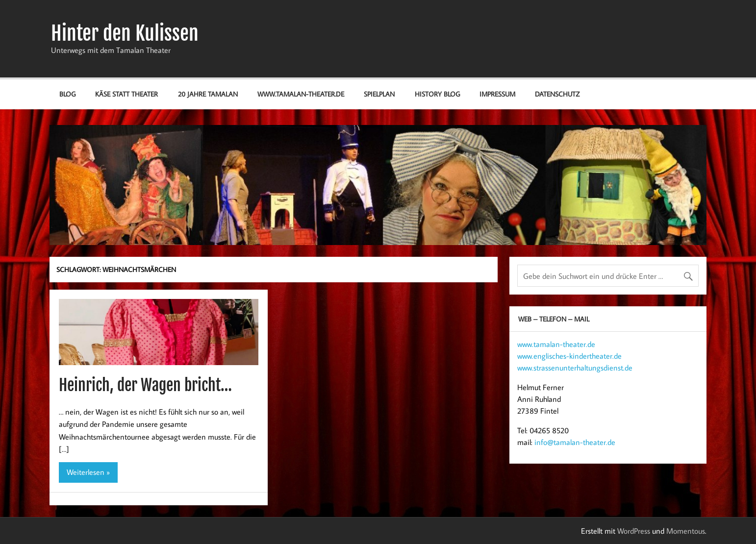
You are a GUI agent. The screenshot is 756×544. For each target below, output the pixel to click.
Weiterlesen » (88, 472)
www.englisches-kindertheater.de (569, 356)
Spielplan (379, 94)
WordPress (634, 531)
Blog (67, 94)
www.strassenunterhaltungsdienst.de (575, 368)
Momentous (686, 531)
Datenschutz (557, 94)
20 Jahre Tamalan (208, 94)
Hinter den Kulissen (125, 33)
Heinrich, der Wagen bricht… (145, 385)
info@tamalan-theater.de (575, 442)
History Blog (437, 94)
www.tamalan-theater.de (301, 94)
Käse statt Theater (126, 94)
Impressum (497, 94)
